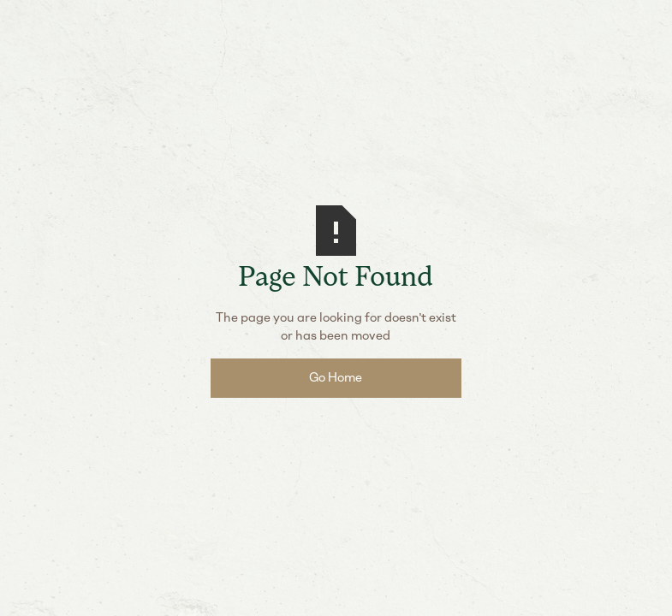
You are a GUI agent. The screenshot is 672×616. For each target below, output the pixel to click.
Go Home (336, 377)
